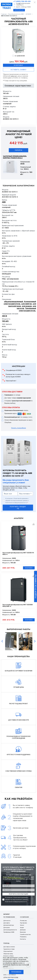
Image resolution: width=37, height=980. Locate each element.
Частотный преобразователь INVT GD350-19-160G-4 (18, 554)
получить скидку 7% (18, 508)
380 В (4, 316)
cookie (21, 958)
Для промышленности (10, 930)
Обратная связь (8, 954)
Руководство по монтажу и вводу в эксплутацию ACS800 (18, 375)
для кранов (27, 306)
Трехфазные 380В (9, 932)
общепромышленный (14, 301)
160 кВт (5, 321)
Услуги (22, 925)
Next (35, 641)
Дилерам (23, 930)
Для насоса (7, 921)
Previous (2, 641)
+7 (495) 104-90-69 (22, 1)
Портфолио (23, 923)
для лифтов (26, 304)
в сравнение (20, 56)
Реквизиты (23, 937)
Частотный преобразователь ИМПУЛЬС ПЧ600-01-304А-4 (15, 157)
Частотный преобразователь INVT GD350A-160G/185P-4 (18, 605)
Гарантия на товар (9, 949)
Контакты (23, 939)
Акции (22, 928)
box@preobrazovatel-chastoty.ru (23, 4)
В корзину (18, 65)
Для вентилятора (9, 925)
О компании (24, 917)
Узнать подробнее (19, 428)
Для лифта (7, 923)
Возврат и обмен (9, 956)
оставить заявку (18, 70)
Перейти (18, 150)
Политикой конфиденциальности (16, 503)
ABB (4, 202)
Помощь (7, 943)
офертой (14, 76)
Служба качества (25, 934)
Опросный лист (11, 381)
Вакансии (23, 932)
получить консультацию (18, 894)
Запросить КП (19, 10)
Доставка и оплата (9, 947)
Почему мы (23, 921)
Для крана (7, 928)
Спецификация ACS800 (14, 370)
